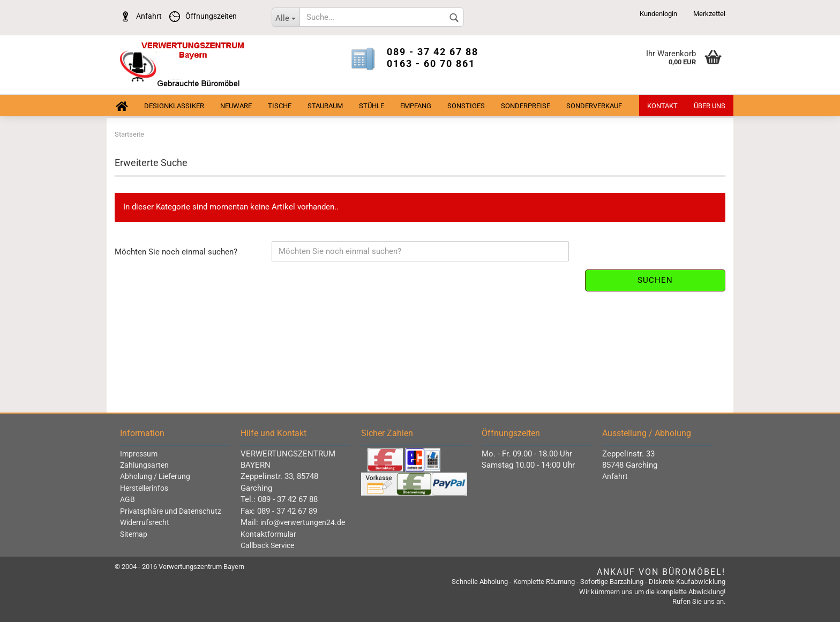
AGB (127, 499)
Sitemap (134, 534)
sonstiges (466, 106)
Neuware (236, 106)
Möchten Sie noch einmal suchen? (176, 252)
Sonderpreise (526, 106)
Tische (280, 106)
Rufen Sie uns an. (699, 601)
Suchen (655, 280)
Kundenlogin (658, 14)
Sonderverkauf (594, 106)
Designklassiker (174, 106)
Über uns (710, 106)
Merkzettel (709, 14)
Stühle (372, 106)
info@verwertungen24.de (303, 522)
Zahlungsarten (144, 465)
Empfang (416, 106)
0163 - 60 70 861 (431, 63)
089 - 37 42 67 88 (433, 52)
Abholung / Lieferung (155, 476)
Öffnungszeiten (200, 16)
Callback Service (267, 545)
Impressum (139, 454)
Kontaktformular (268, 534)
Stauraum (325, 106)
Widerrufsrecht (145, 522)
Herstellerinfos (144, 488)
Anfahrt (138, 16)
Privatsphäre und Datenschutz (171, 511)
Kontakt (662, 106)
